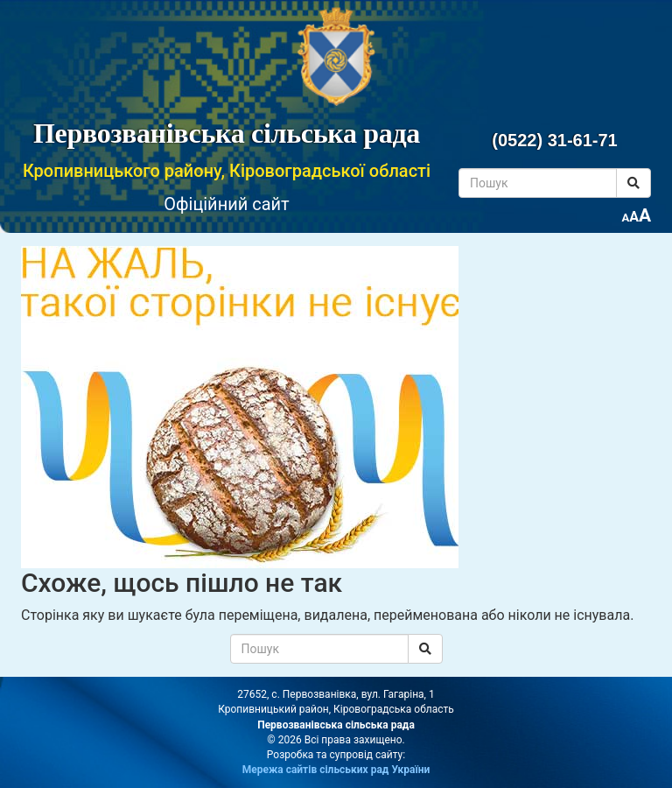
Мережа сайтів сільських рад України (336, 770)
